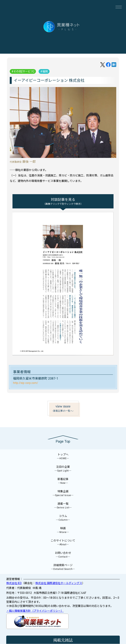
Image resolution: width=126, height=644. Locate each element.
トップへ (63, 457)
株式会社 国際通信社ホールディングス (59, 583)
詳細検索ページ (63, 567)
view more (63, 408)
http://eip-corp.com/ (26, 383)
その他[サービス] (24, 71)
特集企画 (63, 493)
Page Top (63, 441)
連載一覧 (63, 506)
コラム (63, 518)
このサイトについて (63, 543)
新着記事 (63, 481)
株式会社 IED (14, 583)
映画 (63, 530)
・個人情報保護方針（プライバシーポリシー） (35, 611)
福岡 (45, 71)
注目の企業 (63, 469)
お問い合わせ (63, 555)
